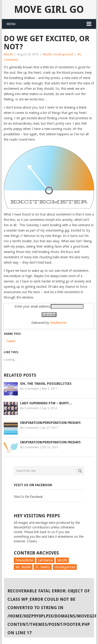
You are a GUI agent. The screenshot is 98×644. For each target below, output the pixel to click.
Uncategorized (63, 54)
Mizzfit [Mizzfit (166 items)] (62, 560)
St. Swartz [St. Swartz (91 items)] (43, 567)
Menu (11, 24)
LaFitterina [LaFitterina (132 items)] (45, 560)
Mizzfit (8, 54)
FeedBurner (58, 323)
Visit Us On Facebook (33, 485)
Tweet (11, 341)
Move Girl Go (49, 9)
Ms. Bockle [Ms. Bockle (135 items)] (23, 567)
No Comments (29, 389)
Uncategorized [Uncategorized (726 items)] (65, 567)
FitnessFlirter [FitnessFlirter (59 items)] (24, 560)
